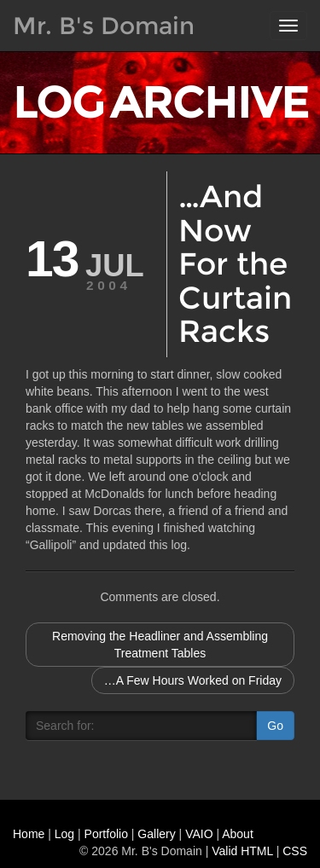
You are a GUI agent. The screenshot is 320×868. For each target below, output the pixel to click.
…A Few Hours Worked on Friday (193, 680)
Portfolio (106, 834)
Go (275, 726)
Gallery (156, 834)
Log (64, 834)
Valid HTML (242, 851)
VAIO (199, 834)
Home (29, 834)
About (238, 834)
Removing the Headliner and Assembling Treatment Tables (160, 645)
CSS (295, 851)
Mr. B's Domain (104, 26)
